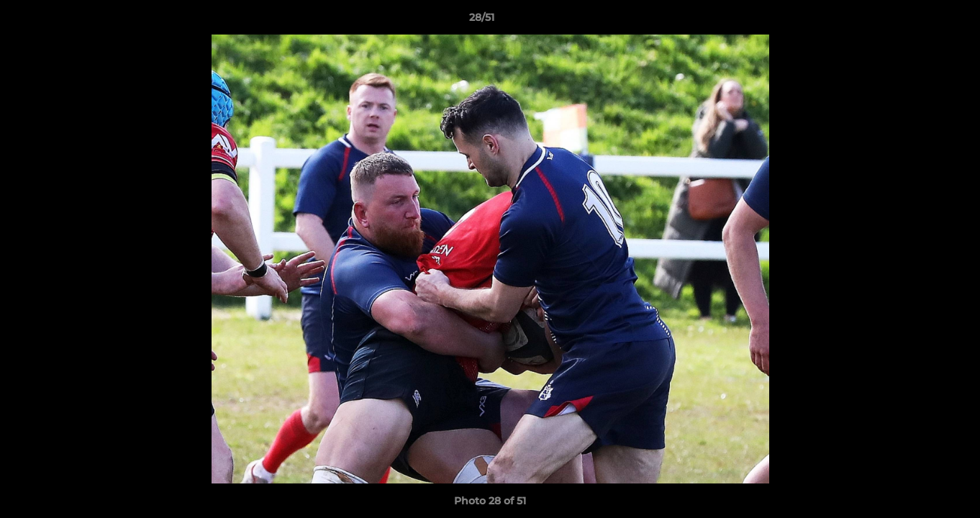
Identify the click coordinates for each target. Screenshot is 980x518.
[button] (920, 21)
